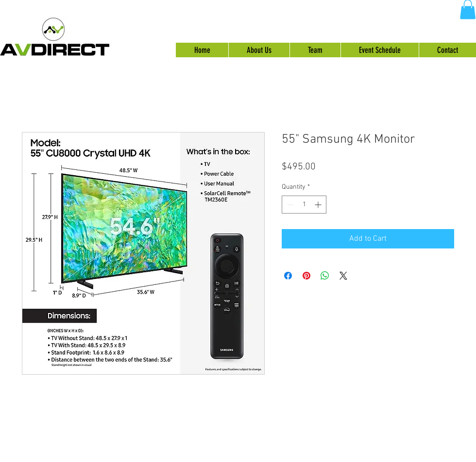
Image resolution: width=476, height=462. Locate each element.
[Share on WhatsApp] (325, 276)
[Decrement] (289, 205)
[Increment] (319, 205)
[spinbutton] (304, 205)
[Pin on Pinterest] (306, 276)
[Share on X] (343, 276)
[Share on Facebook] (288, 276)
